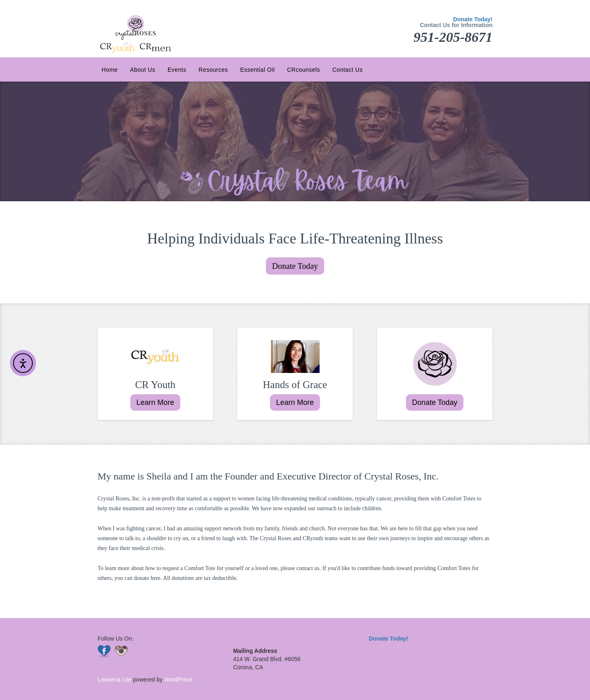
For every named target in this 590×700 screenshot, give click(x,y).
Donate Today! (473, 19)
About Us (143, 70)
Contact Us (347, 70)
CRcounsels (304, 70)
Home (110, 70)
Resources (213, 70)
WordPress (178, 680)
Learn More (155, 402)
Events (177, 70)
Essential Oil (257, 70)
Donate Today (295, 266)
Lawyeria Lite (115, 680)
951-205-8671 (453, 37)
